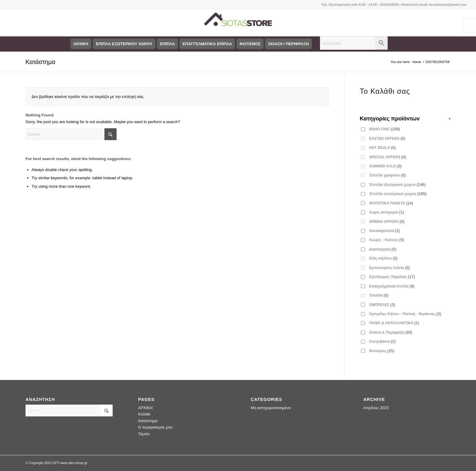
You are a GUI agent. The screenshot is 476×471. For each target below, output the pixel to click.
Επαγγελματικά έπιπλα (392, 286)
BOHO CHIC (385, 129)
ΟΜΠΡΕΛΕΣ (382, 305)
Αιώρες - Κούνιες (387, 240)
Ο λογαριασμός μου (155, 427)
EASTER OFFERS (387, 138)
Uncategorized (384, 231)
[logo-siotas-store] (238, 23)
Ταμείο (144, 434)
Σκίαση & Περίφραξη (391, 332)
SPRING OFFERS (387, 222)
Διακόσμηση (383, 249)
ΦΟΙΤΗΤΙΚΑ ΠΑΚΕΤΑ (391, 203)
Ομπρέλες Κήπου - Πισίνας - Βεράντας (405, 314)
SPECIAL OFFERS (388, 157)
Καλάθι (144, 414)
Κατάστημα (40, 62)
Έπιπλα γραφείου (388, 175)
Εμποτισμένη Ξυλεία (389, 268)
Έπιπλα (379, 295)
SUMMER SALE (385, 166)
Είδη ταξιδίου (383, 258)
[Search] (71, 134)
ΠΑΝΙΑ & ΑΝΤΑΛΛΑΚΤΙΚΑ (394, 323)
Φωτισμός (382, 351)
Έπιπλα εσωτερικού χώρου (398, 194)
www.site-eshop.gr (74, 463)
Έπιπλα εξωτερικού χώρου (398, 185)
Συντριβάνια (382, 341)
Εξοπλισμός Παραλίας (392, 277)
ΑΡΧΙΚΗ (145, 408)
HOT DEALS (382, 148)
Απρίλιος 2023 (376, 408)
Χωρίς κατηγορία (387, 212)
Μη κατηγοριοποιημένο (271, 408)
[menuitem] (81, 44)
